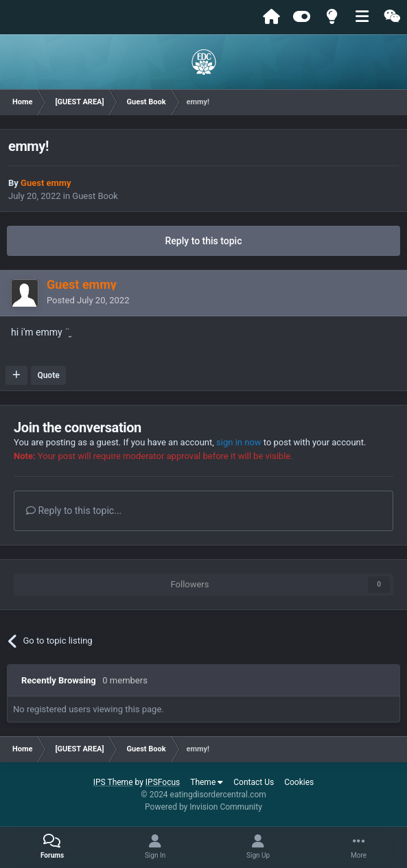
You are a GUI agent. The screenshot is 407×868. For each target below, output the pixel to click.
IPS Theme (113, 782)
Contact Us (254, 782)
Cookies (299, 782)
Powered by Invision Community (203, 807)
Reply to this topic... (74, 511)
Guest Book (95, 196)
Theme (207, 782)
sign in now (239, 442)
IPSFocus (163, 782)
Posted (88, 300)
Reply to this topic (204, 241)
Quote (48, 375)
